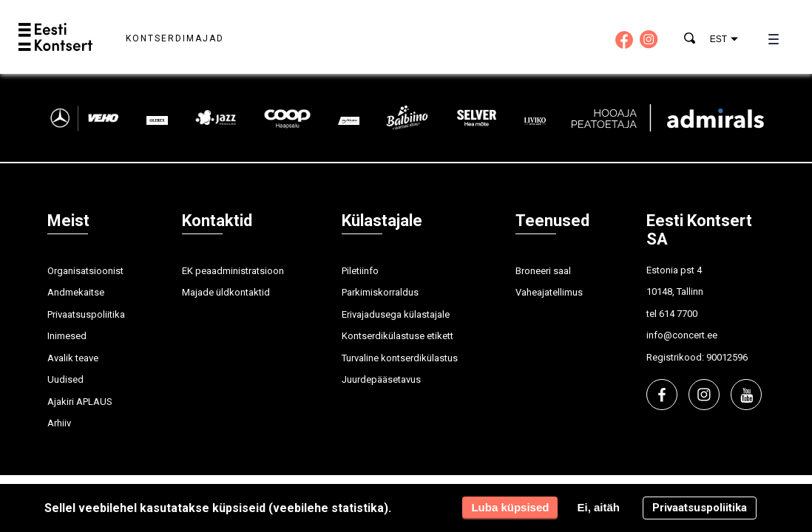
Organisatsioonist (85, 271)
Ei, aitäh (598, 507)
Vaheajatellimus (549, 292)
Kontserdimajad (175, 38)
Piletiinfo (360, 271)
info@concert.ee (682, 335)
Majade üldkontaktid (226, 292)
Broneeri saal (543, 271)
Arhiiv (59, 423)
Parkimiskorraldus (380, 292)
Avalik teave (73, 358)
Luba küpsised (510, 507)
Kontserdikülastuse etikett (397, 336)
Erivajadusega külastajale (396, 314)
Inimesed (67, 336)
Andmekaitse (76, 292)
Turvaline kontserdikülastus (400, 358)
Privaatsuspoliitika (86, 314)
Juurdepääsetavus (381, 379)
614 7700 (678, 314)
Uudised (65, 379)
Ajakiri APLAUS (80, 402)
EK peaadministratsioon (233, 271)
